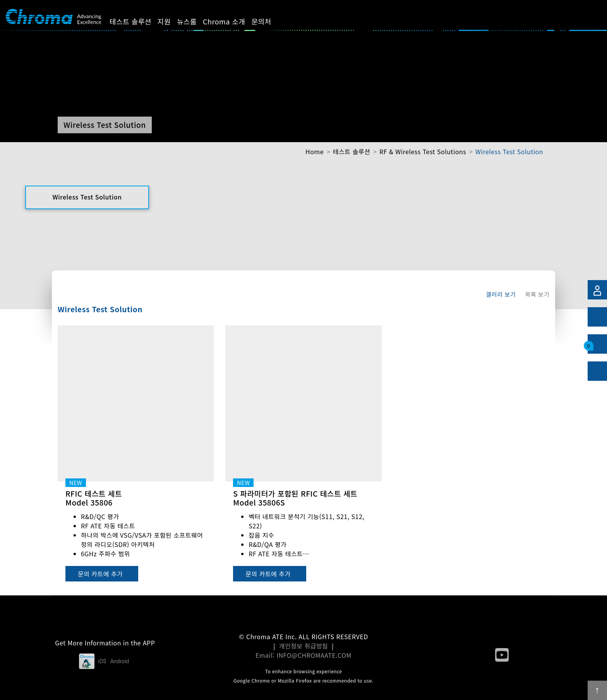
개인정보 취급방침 (304, 646)
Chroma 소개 (231, 21)
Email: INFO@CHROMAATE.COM (303, 655)
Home (315, 151)
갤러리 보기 (501, 294)
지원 (171, 21)
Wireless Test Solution (509, 151)
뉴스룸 (193, 21)
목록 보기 (537, 294)
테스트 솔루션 (137, 21)
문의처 (268, 21)
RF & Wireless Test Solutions (423, 151)
